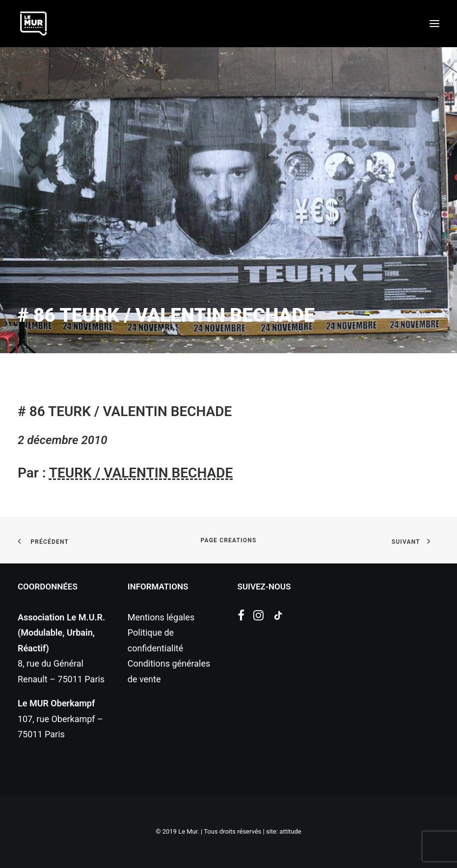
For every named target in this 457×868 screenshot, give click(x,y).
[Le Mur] (33, 24)
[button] (434, 24)
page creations (229, 540)
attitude (290, 831)
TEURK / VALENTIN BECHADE (141, 473)
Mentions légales (161, 617)
